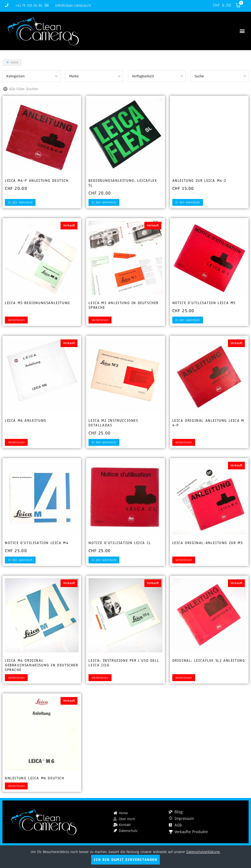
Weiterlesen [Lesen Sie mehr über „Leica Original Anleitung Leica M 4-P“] (184, 443)
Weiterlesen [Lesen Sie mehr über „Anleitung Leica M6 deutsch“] (16, 786)
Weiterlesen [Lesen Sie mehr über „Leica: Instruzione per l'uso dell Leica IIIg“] (100, 678)
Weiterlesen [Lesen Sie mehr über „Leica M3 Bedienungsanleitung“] (16, 320)
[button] (242, 31)
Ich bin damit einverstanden (125, 860)
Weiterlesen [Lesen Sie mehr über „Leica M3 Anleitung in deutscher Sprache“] (100, 320)
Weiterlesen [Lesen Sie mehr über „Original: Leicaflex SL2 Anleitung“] (184, 678)
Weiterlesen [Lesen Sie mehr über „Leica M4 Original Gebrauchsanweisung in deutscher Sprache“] (16, 678)
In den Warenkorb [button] (20, 203)
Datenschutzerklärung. (203, 852)
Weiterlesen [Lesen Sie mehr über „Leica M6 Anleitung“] (16, 443)
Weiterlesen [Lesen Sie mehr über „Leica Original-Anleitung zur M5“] (184, 560)
